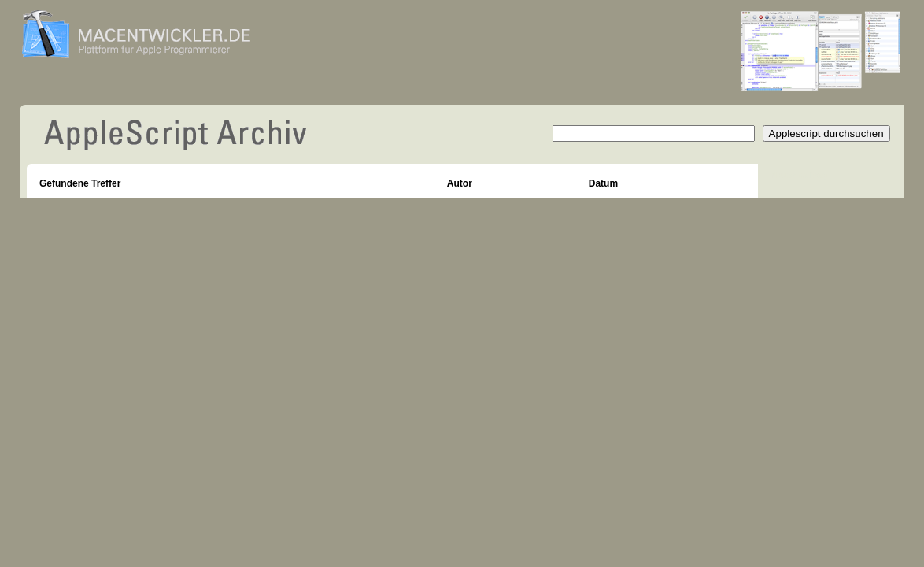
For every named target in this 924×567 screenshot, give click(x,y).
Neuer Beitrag (799, 175)
